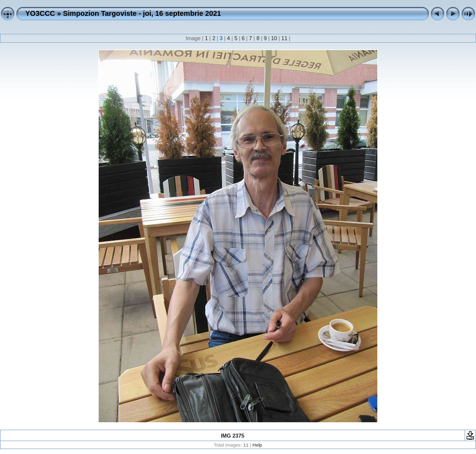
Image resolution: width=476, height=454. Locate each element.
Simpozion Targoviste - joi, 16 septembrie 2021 (142, 13)
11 (285, 38)
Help (257, 445)
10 (274, 38)
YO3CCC (40, 13)
